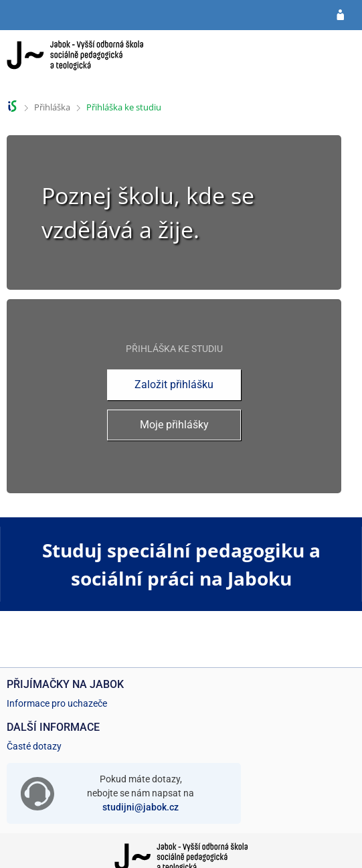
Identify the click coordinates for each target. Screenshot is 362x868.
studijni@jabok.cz (141, 807)
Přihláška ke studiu (124, 107)
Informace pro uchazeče (57, 703)
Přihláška (52, 107)
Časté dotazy (34, 746)
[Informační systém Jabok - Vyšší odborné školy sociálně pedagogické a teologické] (75, 62)
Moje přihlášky (174, 425)
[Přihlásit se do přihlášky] (340, 15)
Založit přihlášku (174, 384)
